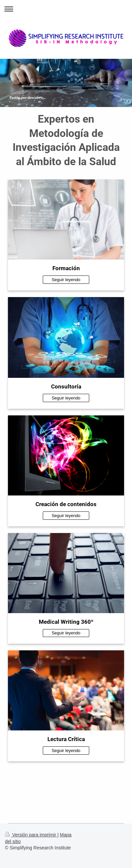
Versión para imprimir (31, 835)
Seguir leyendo (66, 280)
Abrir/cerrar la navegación (66, 9)
